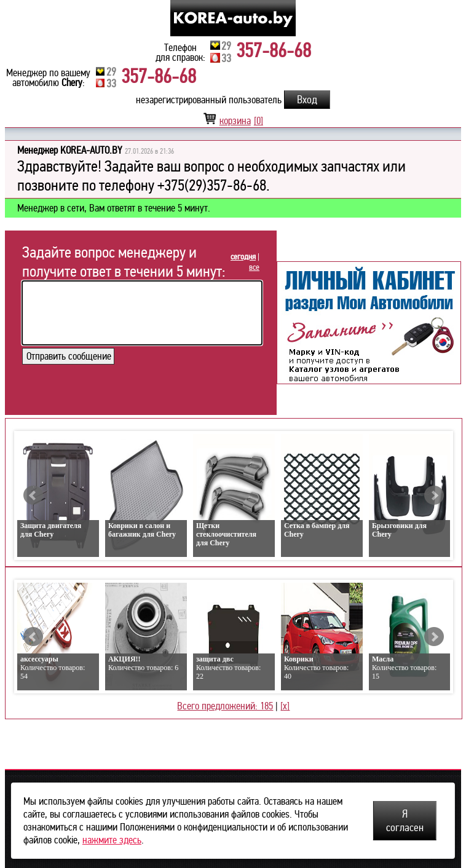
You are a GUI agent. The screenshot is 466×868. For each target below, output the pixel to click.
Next (434, 495)
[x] (285, 706)
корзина (233, 121)
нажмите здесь (112, 840)
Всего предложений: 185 (225, 706)
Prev (33, 495)
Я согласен (405, 821)
